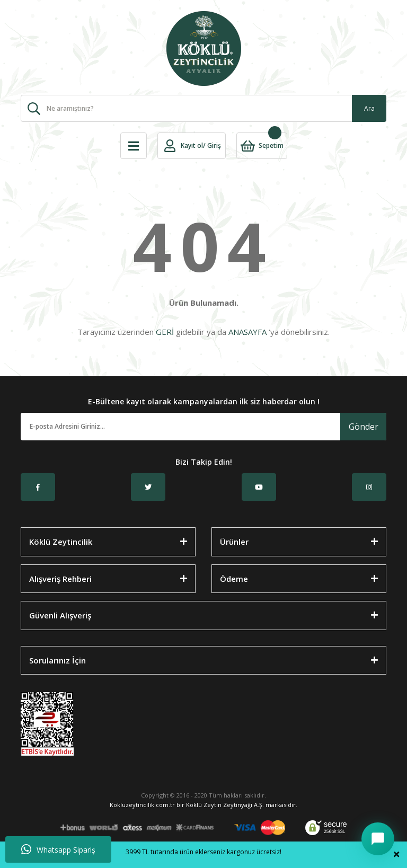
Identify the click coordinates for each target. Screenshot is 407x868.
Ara (369, 108)
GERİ (165, 332)
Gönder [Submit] (364, 427)
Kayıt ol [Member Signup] (192, 145)
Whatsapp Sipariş (58, 849)
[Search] (203, 108)
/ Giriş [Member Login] (212, 145)
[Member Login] (170, 146)
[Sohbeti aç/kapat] (378, 839)
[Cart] (262, 146)
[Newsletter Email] (180, 427)
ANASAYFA (247, 332)
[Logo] (204, 48)
